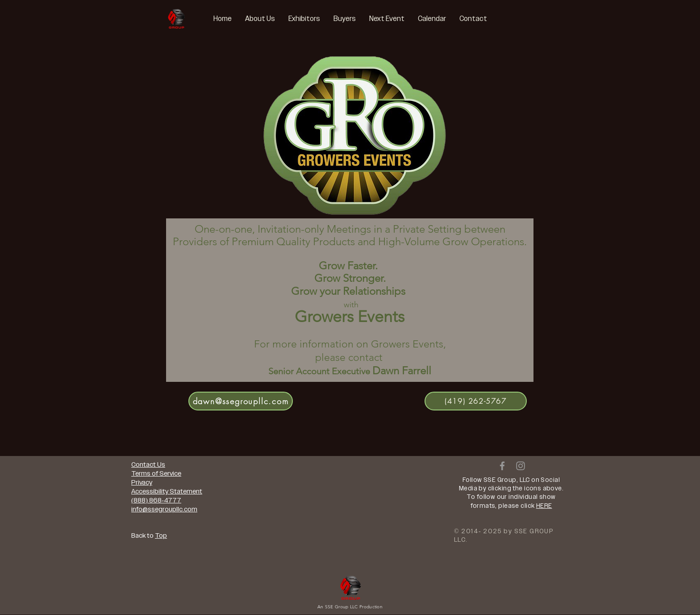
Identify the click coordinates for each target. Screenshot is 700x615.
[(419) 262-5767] (476, 401)
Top (161, 536)
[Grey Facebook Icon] (502, 466)
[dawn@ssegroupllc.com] (241, 401)
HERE (544, 506)
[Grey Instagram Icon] (521, 466)
